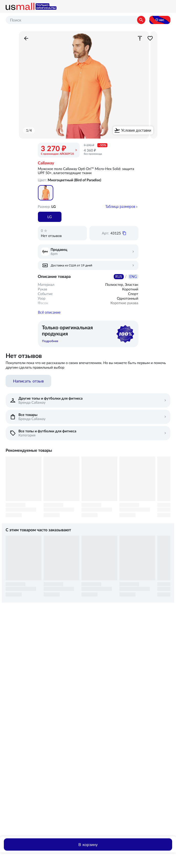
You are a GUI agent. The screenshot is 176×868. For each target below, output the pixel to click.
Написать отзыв (28, 386)
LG (50, 217)
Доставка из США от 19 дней (71, 265)
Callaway (46, 163)
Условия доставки (136, 130)
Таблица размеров (120, 207)
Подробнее (50, 346)
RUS (119, 277)
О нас (160, 20)
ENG (133, 277)
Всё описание (49, 317)
